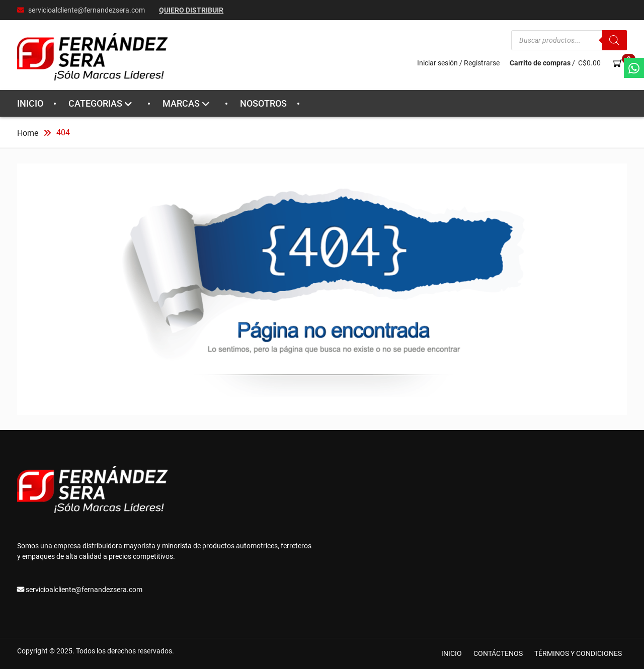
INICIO (30, 103)
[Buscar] (614, 40)
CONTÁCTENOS (498, 653)
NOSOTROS (263, 103)
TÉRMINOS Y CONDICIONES (578, 653)
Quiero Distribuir (191, 10)
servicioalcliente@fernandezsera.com (87, 10)
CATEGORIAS (95, 103)
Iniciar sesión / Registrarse (458, 63)
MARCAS (181, 103)
